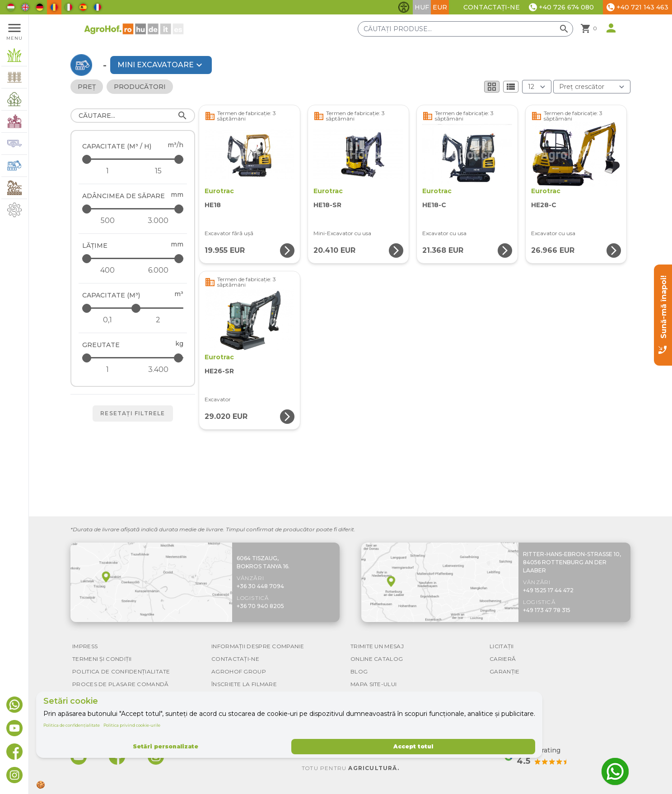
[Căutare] (133, 116)
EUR (440, 7)
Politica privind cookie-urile (132, 725)
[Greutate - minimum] (107, 370)
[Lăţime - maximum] (133, 258)
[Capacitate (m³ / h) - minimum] (107, 171)
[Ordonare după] (592, 87)
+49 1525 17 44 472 (548, 590)
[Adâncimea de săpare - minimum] (107, 221)
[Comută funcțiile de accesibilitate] (404, 7)
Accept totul (413, 746)
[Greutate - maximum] (133, 358)
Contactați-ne (492, 7)
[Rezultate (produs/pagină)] (537, 87)
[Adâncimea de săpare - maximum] (133, 209)
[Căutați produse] (465, 29)
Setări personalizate (166, 746)
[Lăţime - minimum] (107, 270)
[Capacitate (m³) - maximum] (133, 308)
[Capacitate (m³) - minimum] (107, 320)
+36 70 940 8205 (260, 606)
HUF (422, 7)
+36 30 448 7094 (260, 586)
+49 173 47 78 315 (547, 610)
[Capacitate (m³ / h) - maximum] (133, 159)
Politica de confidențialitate (72, 725)
